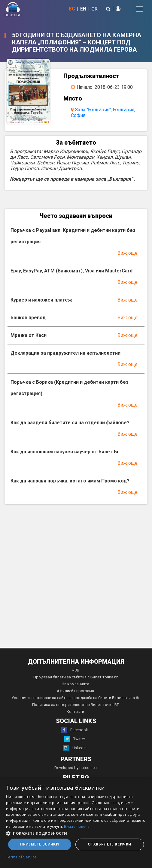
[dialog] (76, 823)
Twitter (75, 739)
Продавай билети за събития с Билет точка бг (76, 677)
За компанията (76, 684)
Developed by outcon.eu (76, 768)
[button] (76, 833)
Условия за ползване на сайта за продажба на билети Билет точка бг (75, 698)
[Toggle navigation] (139, 9)
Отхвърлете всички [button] (110, 844)
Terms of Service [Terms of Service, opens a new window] (21, 857)
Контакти (75, 712)
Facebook (75, 730)
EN (83, 9)
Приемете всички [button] (40, 844)
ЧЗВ (76, 670)
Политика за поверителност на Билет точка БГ (76, 705)
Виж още (128, 253)
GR (94, 9)
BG (72, 9)
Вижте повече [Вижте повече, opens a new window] (77, 826)
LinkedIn (75, 748)
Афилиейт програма (75, 691)
